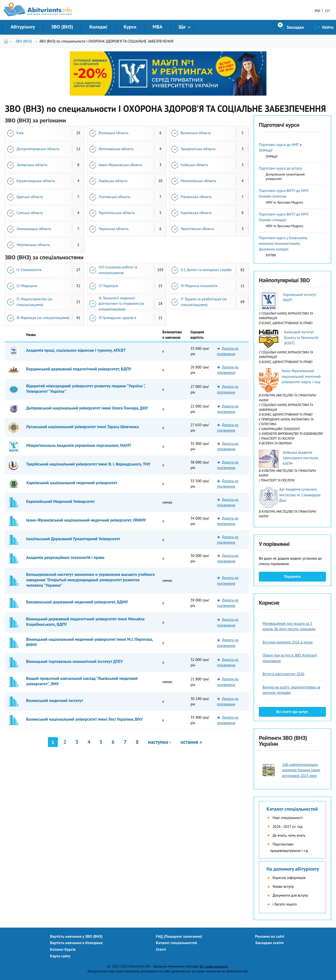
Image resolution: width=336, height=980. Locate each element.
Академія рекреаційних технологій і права (65, 557)
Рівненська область (196, 197)
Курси (130, 27)
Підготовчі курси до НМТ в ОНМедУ (280, 147)
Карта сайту (60, 956)
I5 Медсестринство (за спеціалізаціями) (34, 302)
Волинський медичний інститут (55, 701)
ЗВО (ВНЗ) (62, 27)
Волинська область (196, 133)
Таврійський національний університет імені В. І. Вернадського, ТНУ (88, 464)
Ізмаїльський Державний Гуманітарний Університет (73, 539)
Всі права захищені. (214, 966)
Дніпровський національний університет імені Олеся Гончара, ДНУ (87, 408)
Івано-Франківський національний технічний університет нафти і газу (301, 376)
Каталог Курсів (63, 949)
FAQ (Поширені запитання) (179, 936)
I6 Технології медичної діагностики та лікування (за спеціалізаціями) (121, 304)
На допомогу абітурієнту (293, 869)
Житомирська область (116, 149)
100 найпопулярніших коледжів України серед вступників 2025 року (301, 770)
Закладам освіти (269, 943)
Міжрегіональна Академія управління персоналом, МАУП (78, 445)
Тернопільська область (117, 213)
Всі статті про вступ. (292, 712)
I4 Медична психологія (199, 286)
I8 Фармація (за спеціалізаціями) (43, 318)
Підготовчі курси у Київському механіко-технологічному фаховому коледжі (283, 243)
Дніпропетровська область (38, 149)
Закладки (295, 27)
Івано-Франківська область (120, 165)
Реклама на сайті (270, 936)
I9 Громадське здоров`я (117, 318)
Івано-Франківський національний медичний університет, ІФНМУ (86, 520)
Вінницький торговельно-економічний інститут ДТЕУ (74, 661)
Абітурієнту (23, 27)
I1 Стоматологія (29, 270)
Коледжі (98, 27)
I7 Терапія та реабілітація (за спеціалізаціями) (204, 302)
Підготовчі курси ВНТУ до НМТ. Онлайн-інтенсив (284, 193)
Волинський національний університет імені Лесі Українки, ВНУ (84, 719)
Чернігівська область (197, 229)
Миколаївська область (198, 181)
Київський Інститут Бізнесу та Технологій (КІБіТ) (301, 337)
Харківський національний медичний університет (72, 483)
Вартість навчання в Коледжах (77, 943)
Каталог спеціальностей (292, 809)
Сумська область (30, 213)
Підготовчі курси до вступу (280, 168)
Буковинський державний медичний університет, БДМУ (77, 602)
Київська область (194, 165)
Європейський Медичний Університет (60, 501)
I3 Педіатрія (108, 286)
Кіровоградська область (36, 181)
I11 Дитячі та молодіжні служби (206, 270)
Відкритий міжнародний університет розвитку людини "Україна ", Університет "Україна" (86, 389)
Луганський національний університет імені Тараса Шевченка (82, 427)
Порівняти (292, 577)
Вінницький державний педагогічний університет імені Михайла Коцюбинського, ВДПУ (85, 622)
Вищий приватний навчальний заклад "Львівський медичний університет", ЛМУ (82, 681)
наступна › (159, 742)
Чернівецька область (33, 245)
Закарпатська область (198, 149)
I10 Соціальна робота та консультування (118, 270)
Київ (20, 133)
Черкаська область (114, 229)
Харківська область (196, 213)
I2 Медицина (27, 286)
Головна (7, 41)
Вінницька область (113, 133)
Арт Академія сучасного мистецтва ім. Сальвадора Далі (300, 495)
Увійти (328, 27)
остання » (191, 742)
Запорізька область (32, 165)
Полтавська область (114, 197)
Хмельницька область (34, 229)
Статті (161, 949)
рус (328, 10)
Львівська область (113, 181)
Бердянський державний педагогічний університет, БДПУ (79, 369)
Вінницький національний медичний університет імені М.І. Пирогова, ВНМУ (89, 642)
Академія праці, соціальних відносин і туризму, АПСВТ (76, 350)
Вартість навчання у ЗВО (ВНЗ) (76, 936)
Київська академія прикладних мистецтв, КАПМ (301, 458)
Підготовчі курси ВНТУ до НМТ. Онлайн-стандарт (284, 217)
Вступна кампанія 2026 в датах (288, 642)
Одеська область (30, 197)
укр (318, 10)
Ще (182, 27)
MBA (158, 27)
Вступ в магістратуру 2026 (284, 674)
